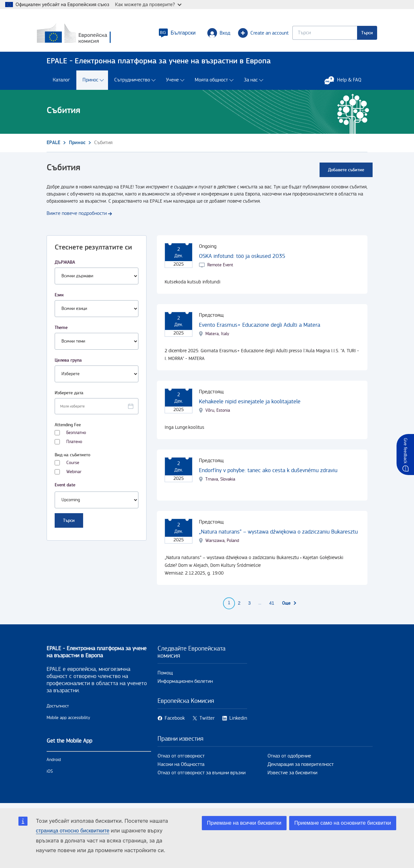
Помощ (165, 676)
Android (54, 763)
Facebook (175, 721)
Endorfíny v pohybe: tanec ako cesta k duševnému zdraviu (268, 473)
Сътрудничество (132, 83)
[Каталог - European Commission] (93, 35)
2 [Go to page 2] (239, 606)
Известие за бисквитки (292, 776)
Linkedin (238, 721)
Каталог (61, 83)
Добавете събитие (346, 173)
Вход (209, 34)
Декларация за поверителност (301, 767)
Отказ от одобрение (289, 759)
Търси (357, 34)
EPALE (53, 146)
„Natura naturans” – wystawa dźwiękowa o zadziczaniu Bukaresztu (278, 535)
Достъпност (58, 709)
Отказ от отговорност (181, 759)
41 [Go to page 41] (272, 606)
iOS (50, 774)
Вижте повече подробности (77, 216)
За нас (251, 83)
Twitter (207, 721)
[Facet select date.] (97, 409)
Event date (65, 488)
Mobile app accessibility (68, 721)
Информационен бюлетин (185, 684)
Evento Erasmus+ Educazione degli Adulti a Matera (260, 328)
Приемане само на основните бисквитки (343, 823)
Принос (90, 83)
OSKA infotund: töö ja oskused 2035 (242, 259)
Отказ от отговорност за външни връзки (202, 776)
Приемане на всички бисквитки (244, 823)
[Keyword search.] (315, 34)
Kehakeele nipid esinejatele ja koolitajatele (250, 404)
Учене (172, 83)
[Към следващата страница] (289, 606)
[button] (167, 34)
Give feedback (405, 451)
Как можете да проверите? (148, 4)
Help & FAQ (346, 83)
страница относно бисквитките (73, 831)
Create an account (254, 34)
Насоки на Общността (181, 767)
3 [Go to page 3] (249, 606)
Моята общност (211, 83)
